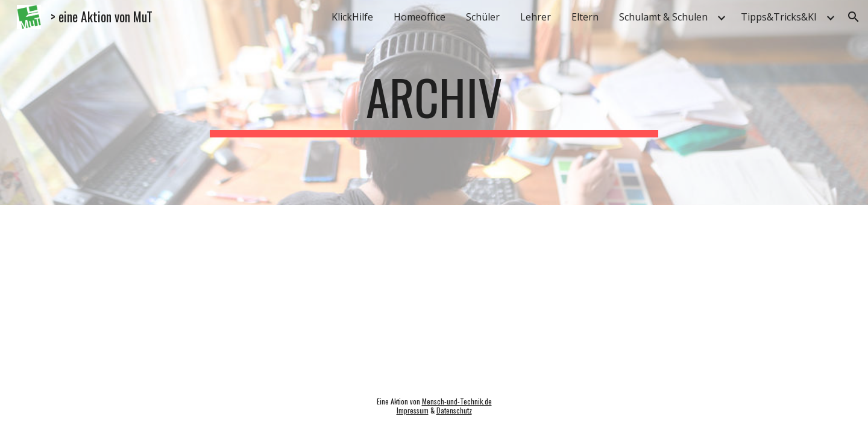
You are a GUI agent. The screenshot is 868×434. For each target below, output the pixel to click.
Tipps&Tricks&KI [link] (779, 17)
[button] (854, 17)
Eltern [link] (585, 17)
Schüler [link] (483, 17)
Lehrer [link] (536, 17)
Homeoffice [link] (420, 17)
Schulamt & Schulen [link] (663, 17)
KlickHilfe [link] (352, 17)
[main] (434, 102)
